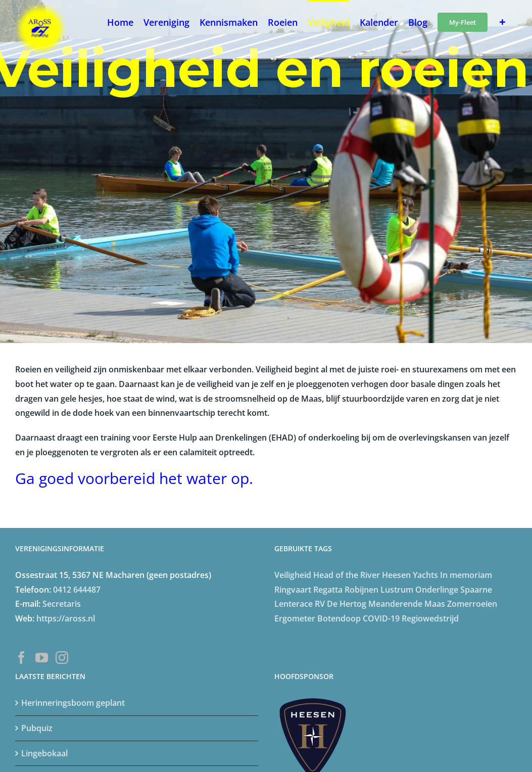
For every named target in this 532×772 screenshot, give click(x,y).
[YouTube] (42, 658)
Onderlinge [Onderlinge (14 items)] (437, 590)
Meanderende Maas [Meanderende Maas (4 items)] (407, 604)
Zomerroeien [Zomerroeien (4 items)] (472, 604)
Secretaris (62, 604)
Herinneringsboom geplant (73, 703)
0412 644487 (77, 590)
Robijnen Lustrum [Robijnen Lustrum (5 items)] (379, 590)
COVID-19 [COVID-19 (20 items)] (381, 618)
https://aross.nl (66, 618)
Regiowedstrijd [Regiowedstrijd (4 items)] (430, 618)
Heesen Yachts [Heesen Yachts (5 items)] (410, 575)
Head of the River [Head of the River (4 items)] (347, 575)
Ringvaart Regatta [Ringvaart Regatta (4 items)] (308, 590)
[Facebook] (21, 658)
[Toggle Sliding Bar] (502, 21)
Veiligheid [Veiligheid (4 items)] (293, 575)
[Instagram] (62, 658)
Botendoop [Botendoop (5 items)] (339, 618)
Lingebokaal (44, 753)
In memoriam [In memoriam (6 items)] (466, 575)
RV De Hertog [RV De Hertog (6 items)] (341, 604)
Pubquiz (37, 728)
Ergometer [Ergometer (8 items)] (295, 618)
